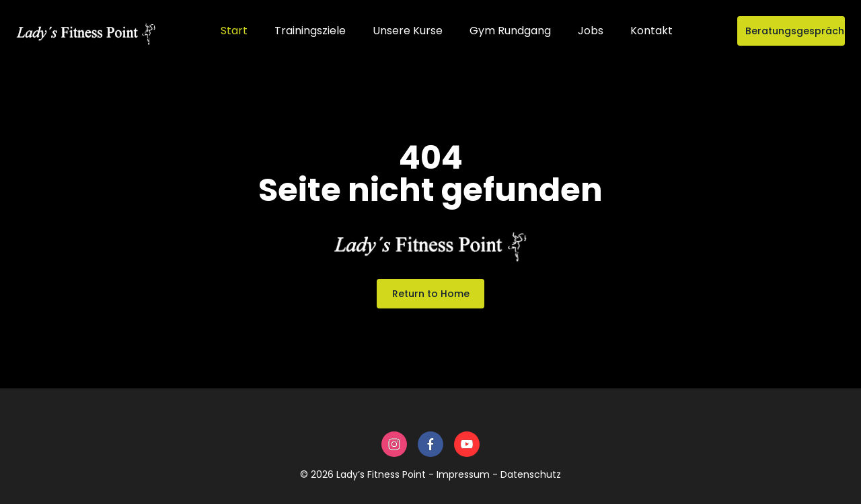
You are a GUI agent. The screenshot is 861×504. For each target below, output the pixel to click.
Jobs (591, 31)
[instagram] (394, 444)
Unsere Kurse (408, 31)
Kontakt (651, 31)
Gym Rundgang (510, 31)
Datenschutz (531, 474)
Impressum (463, 474)
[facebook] (430, 444)
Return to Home (431, 294)
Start (234, 31)
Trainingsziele (310, 31)
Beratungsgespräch (795, 31)
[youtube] (467, 444)
